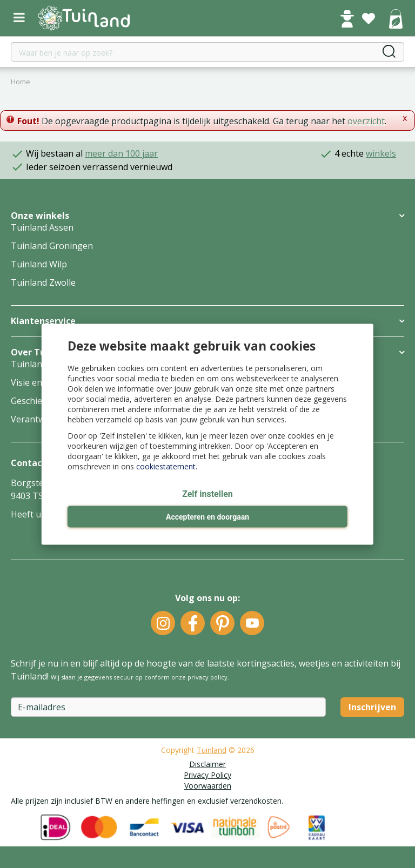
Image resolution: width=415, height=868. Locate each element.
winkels (381, 153)
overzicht (366, 121)
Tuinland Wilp (39, 264)
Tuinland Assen (42, 227)
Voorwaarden (208, 786)
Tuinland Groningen (52, 246)
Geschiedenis (37, 401)
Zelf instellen (207, 494)
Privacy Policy (207, 775)
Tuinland (212, 750)
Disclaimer (207, 764)
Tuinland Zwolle (43, 282)
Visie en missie (40, 382)
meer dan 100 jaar (121, 153)
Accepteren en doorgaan (207, 517)
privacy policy (207, 677)
